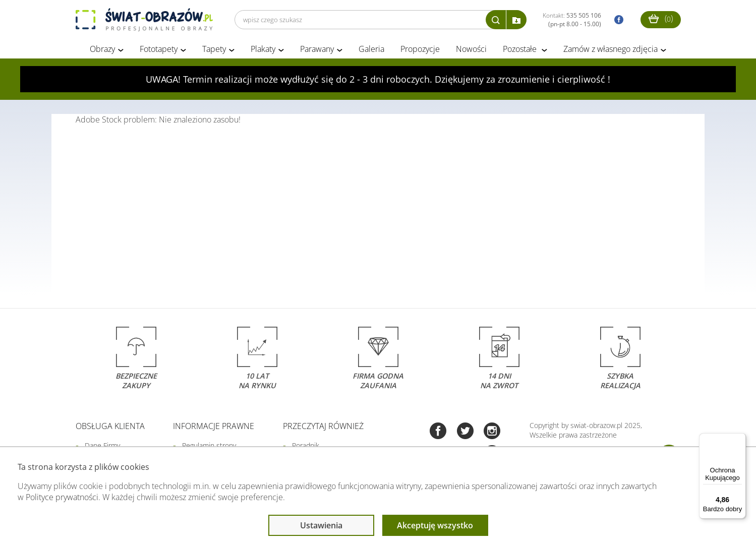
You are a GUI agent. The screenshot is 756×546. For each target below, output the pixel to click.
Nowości (471, 49)
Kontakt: (572, 20)
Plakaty (263, 49)
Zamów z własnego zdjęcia (610, 49)
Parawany (317, 49)
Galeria (371, 49)
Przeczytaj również (323, 427)
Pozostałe (521, 49)
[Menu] (740, 439)
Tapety (214, 49)
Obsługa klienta (110, 427)
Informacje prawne (214, 427)
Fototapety (159, 49)
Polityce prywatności (62, 497)
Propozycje (420, 49)
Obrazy (102, 49)
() (661, 18)
